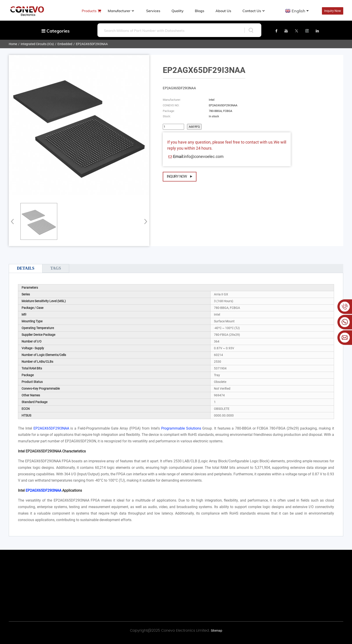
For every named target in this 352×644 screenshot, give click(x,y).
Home (13, 44)
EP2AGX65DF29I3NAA (92, 44)
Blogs (200, 11)
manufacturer (121, 11)
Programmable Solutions (181, 428)
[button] (144, 221)
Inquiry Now (333, 11)
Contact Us (254, 11)
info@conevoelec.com (204, 156)
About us (223, 11)
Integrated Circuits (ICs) (37, 44)
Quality (178, 11)
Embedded (65, 44)
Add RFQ (194, 127)
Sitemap (217, 631)
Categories (56, 31)
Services (153, 11)
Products (89, 11)
